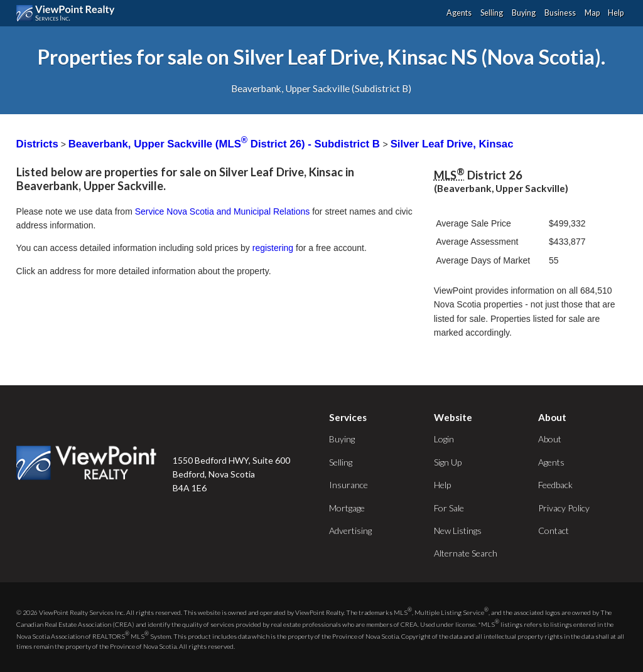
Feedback (555, 485)
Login (444, 439)
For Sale (449, 508)
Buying (524, 13)
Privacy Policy (564, 508)
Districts (37, 144)
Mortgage (347, 508)
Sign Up (448, 462)
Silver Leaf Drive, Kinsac (452, 144)
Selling (492, 13)
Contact (554, 531)
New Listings (458, 531)
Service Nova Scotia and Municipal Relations (223, 211)
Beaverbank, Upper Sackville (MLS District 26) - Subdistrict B (226, 144)
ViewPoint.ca (69, 13)
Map (592, 13)
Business (560, 13)
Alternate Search (466, 553)
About (550, 439)
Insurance (349, 485)
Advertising (350, 531)
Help (616, 13)
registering (273, 248)
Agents (459, 13)
